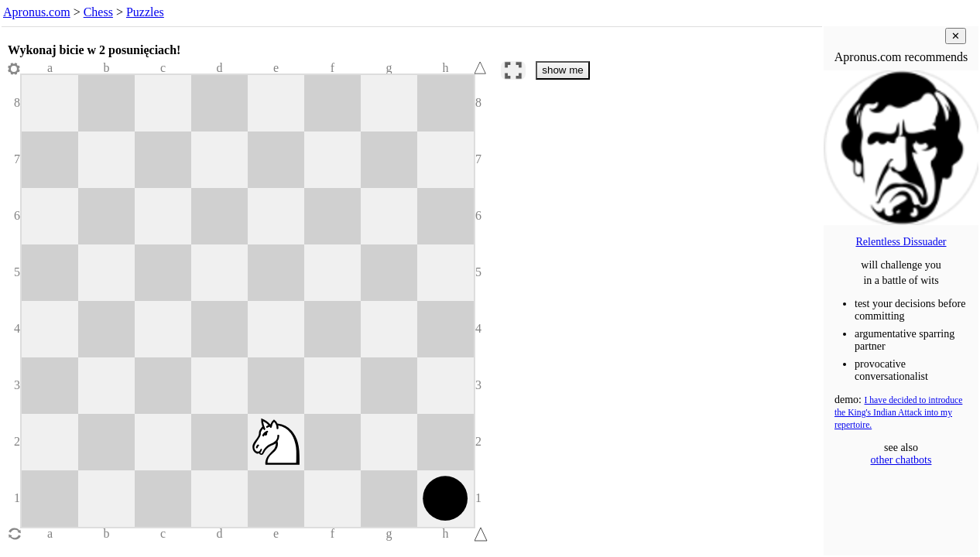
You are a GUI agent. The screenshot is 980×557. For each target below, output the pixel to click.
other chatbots (901, 460)
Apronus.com (37, 12)
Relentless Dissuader (901, 242)
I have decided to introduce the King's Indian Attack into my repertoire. (898, 413)
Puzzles (145, 12)
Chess (98, 12)
